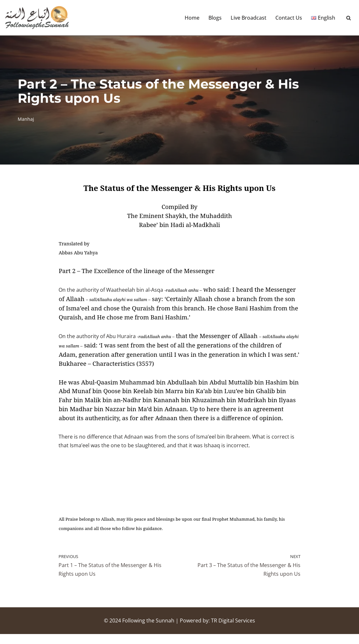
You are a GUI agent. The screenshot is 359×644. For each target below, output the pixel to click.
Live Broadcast (249, 18)
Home (192, 18)
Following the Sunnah (148, 630)
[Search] (349, 18)
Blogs (215, 18)
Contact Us (289, 18)
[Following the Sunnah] (37, 18)
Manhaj (26, 119)
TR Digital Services (233, 630)
